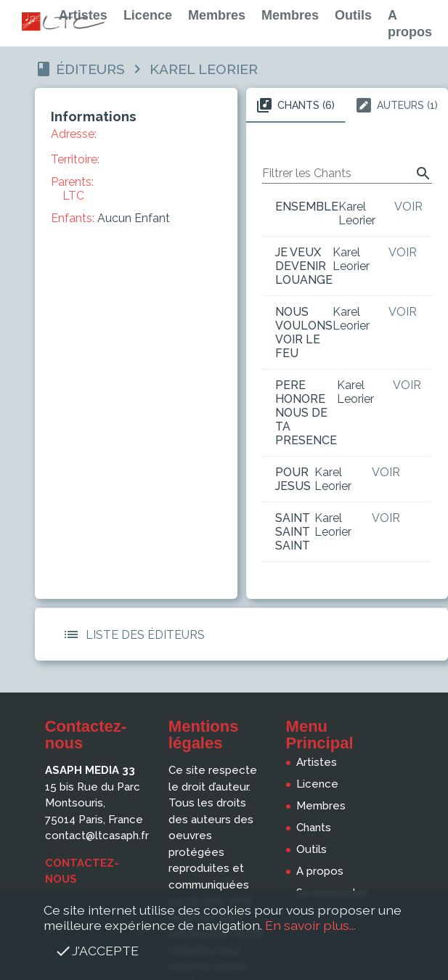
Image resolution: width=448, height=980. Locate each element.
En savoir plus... (310, 925)
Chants (314, 828)
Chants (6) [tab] (295, 105)
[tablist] (347, 105)
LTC (73, 196)
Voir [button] (408, 207)
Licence (148, 15)
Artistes (83, 15)
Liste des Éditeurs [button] (131, 634)
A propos (320, 871)
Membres (217, 15)
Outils (353, 15)
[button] (71, 634)
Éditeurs (90, 69)
